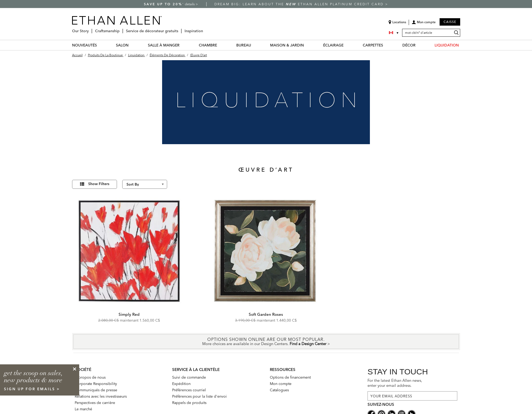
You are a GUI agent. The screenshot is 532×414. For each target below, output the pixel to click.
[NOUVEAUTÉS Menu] (100, 45)
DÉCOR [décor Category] (409, 45)
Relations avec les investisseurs (101, 396)
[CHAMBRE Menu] (220, 45)
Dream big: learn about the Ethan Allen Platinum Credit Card (300, 4)
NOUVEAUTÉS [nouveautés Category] (84, 45)
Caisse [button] (450, 22)
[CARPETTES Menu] (386, 45)
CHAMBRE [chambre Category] (208, 45)
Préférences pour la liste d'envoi (199, 396)
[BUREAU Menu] (254, 45)
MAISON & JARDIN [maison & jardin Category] (287, 45)
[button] (424, 24)
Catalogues (279, 390)
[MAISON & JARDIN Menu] (307, 45)
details (190, 4)
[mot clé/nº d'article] (431, 33)
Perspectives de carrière (95, 403)
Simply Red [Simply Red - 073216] (129, 314)
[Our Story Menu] (90, 29)
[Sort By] (145, 184)
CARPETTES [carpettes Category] (373, 45)
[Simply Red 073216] (129, 251)
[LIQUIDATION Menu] (462, 45)
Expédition (181, 384)
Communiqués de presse (96, 390)
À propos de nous (90, 377)
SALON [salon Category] (122, 45)
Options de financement (290, 377)
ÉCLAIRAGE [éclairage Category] (333, 45)
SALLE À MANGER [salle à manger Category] (164, 45)
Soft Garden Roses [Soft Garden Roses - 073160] (266, 314)
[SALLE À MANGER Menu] (183, 45)
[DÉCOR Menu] (419, 45)
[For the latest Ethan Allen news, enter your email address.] (412, 396)
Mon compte (281, 384)
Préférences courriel (189, 390)
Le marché (83, 409)
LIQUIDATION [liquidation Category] (447, 45)
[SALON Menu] (132, 45)
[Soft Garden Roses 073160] (266, 251)
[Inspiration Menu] (205, 29)
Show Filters (99, 184)
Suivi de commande (189, 377)
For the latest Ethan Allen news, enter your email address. (395, 383)
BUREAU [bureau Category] (244, 45)
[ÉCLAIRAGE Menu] (347, 45)
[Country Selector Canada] (394, 33)
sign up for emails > (32, 389)
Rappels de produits (189, 403)
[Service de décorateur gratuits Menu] (180, 29)
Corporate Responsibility (96, 384)
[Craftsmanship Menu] (121, 29)
